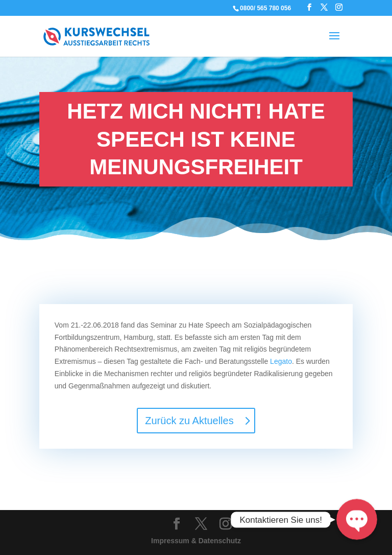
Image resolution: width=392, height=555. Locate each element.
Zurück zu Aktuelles (189, 421)
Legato (281, 361)
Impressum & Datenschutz (196, 541)
